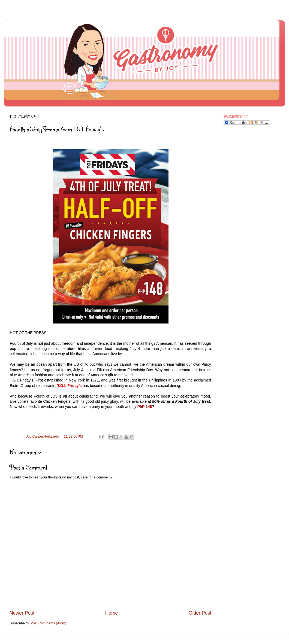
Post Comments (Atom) (48, 623)
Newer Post (22, 613)
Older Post (200, 613)
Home (111, 613)
